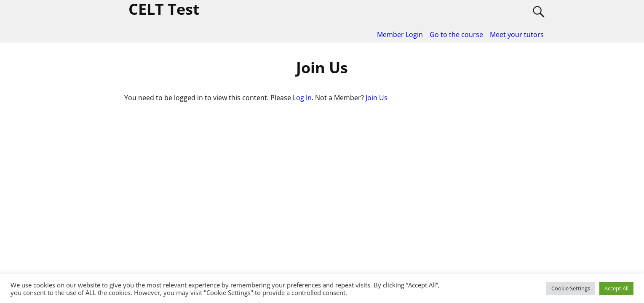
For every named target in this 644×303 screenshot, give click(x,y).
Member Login (400, 35)
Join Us (377, 98)
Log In (302, 98)
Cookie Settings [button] (571, 288)
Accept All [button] (616, 288)
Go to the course (456, 35)
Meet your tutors (517, 35)
